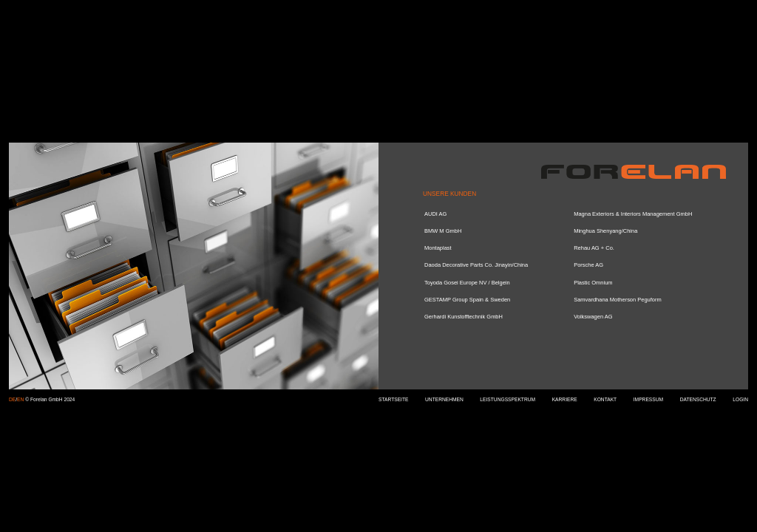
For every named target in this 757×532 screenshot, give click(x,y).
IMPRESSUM (648, 399)
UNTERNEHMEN (444, 399)
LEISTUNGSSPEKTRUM (508, 399)
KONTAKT (605, 399)
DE (12, 399)
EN (20, 399)
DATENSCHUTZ (698, 399)
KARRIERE (565, 399)
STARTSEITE (393, 399)
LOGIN (740, 399)
